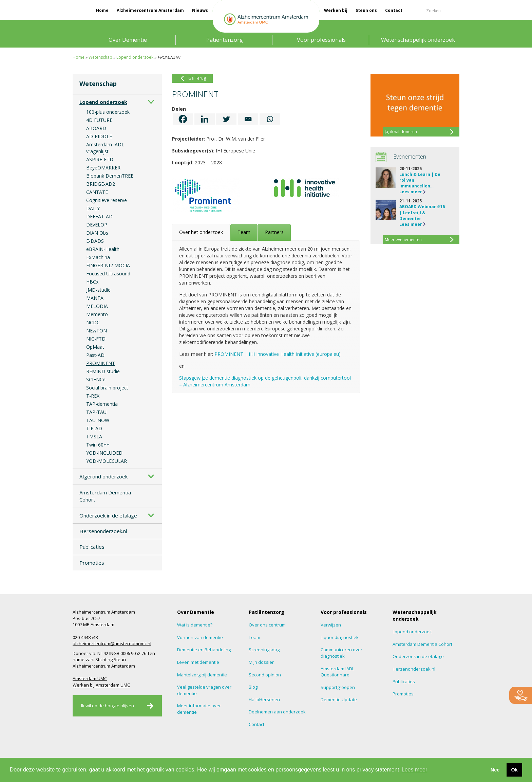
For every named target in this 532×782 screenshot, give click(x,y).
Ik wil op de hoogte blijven (108, 706)
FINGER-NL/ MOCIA (108, 265)
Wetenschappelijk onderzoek (418, 40)
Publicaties (92, 547)
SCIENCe (96, 379)
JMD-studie (98, 290)
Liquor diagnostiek (340, 637)
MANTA (95, 298)
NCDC (93, 322)
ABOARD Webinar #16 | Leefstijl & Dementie (422, 212)
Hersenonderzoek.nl (103, 531)
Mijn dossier (261, 662)
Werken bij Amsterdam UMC (101, 685)
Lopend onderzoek (135, 57)
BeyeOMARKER (103, 168)
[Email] (248, 119)
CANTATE (97, 192)
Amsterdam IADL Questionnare (337, 672)
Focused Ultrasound (108, 274)
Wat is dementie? (195, 625)
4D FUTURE (99, 120)
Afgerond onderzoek (103, 476)
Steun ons (366, 10)
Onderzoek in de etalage (108, 515)
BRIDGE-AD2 (101, 184)
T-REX (93, 396)
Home (102, 10)
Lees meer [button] (415, 770)
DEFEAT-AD (99, 216)
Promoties (92, 563)
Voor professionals (321, 40)
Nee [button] (495, 770)
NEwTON (97, 331)
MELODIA (97, 306)
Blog (253, 687)
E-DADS (95, 241)
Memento (97, 314)
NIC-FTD (96, 339)
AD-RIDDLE (99, 136)
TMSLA (94, 437)
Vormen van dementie (200, 637)
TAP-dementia (102, 404)
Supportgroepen (338, 687)
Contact (394, 10)
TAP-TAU (96, 412)
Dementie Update (339, 699)
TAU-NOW (98, 420)
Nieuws (200, 10)
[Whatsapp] (270, 119)
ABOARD (96, 128)
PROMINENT (101, 363)
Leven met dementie (198, 662)
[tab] (201, 232)
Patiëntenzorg (225, 40)
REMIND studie (103, 371)
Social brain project (107, 388)
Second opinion (265, 675)
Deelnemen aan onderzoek (277, 712)
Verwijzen (331, 625)
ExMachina (98, 257)
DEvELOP (97, 225)
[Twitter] (226, 119)
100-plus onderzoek (108, 112)
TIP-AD (94, 428)
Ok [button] (514, 770)
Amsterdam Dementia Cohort (105, 496)
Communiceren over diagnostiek (341, 653)
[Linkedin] (205, 119)
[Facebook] (183, 119)
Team (254, 637)
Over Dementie (128, 40)
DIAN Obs (97, 233)
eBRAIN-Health (103, 249)
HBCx (92, 282)
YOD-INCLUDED (104, 453)
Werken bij (336, 10)
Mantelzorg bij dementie (202, 675)
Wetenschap (100, 57)
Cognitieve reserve (107, 200)
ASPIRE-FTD (100, 159)
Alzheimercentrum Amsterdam (150, 10)
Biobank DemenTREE (110, 176)
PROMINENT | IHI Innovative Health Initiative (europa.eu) (278, 354)
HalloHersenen (264, 699)
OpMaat (95, 347)
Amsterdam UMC (90, 678)
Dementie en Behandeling (204, 650)
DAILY (93, 208)
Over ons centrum (267, 625)
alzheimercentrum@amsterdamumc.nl (112, 643)
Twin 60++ (98, 445)
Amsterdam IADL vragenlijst (105, 148)
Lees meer (411, 192)
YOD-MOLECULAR (107, 461)
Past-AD (95, 355)
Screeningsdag (264, 650)
